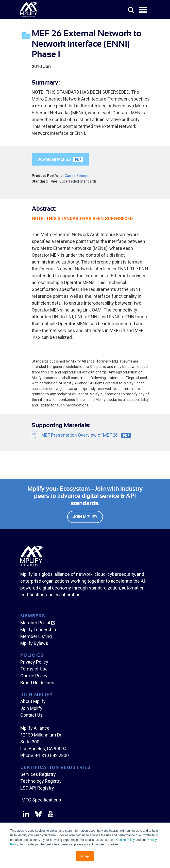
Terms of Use (34, 669)
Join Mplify (85, 517)
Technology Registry (41, 781)
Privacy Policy (34, 662)
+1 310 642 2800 (52, 755)
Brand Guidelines (37, 683)
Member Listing (36, 636)
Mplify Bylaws (34, 643)
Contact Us (31, 715)
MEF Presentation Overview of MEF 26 (86, 435)
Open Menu (143, 10)
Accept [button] (85, 856)
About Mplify (33, 701)
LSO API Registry (37, 788)
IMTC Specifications (41, 800)
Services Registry (38, 774)
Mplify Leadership (38, 629)
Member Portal (35, 623)
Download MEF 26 (60, 159)
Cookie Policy (126, 840)
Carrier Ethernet (78, 176)
